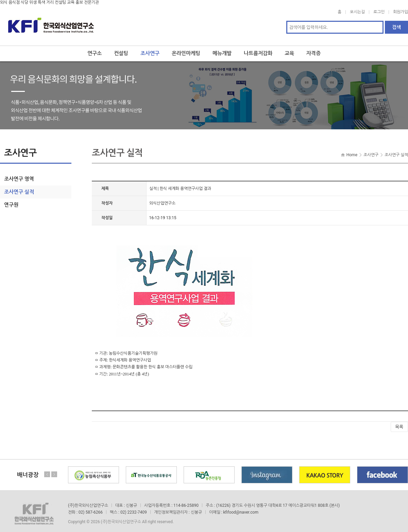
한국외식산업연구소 (51, 23)
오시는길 (357, 12)
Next (54, 469)
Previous (47, 469)
